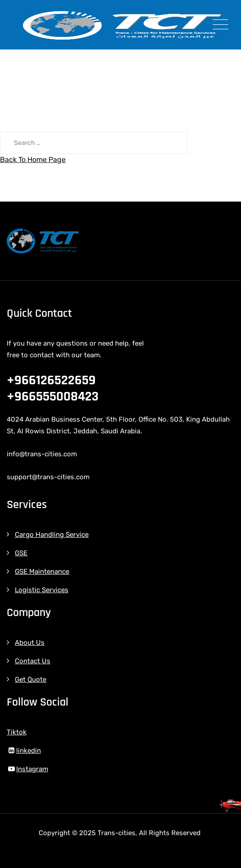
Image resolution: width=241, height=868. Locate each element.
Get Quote (31, 679)
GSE (21, 553)
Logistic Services (42, 590)
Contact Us (33, 661)
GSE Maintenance (42, 571)
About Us (30, 643)
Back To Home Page (33, 160)
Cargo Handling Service (52, 535)
